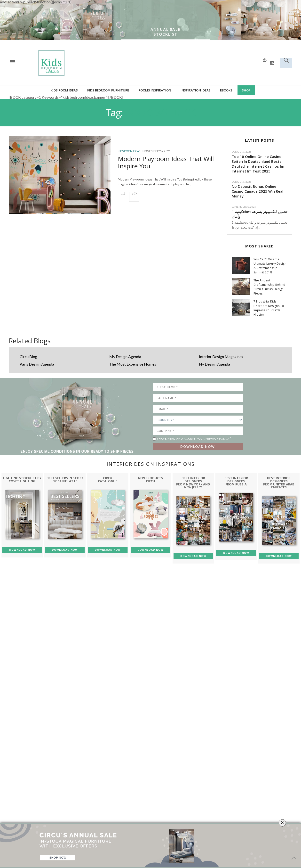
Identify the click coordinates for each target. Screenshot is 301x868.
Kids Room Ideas (64, 90)
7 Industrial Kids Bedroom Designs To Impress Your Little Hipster (269, 308)
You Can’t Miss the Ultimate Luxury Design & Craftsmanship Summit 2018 (270, 266)
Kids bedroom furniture (108, 90)
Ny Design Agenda (214, 364)
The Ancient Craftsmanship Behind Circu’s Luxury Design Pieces (269, 287)
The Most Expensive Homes (133, 364)
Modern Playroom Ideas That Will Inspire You (166, 162)
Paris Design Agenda (37, 364)
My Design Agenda (125, 356)
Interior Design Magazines (221, 356)
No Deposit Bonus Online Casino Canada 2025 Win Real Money (257, 191)
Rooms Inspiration (155, 90)
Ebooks (226, 90)
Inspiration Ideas (196, 90)
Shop (246, 90)
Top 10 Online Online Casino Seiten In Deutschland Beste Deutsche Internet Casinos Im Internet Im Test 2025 (258, 164)
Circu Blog (28, 356)
